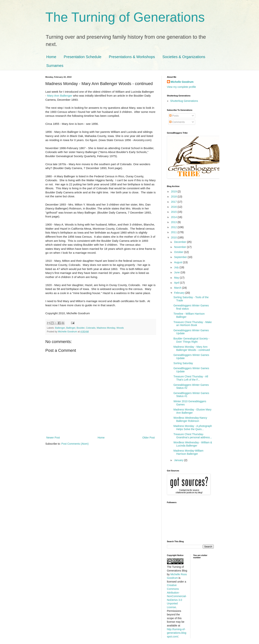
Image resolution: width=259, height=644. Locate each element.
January (179, 460)
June (177, 272)
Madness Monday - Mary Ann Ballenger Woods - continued (192, 348)
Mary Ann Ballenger (60, 96)
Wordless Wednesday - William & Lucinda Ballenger (193, 444)
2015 (174, 212)
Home (51, 57)
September (181, 257)
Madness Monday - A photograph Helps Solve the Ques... (193, 428)
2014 (174, 217)
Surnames (55, 66)
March (178, 288)
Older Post (148, 438)
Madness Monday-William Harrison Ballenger (188, 452)
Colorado (91, 328)
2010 (174, 237)
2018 (174, 197)
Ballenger (60, 328)
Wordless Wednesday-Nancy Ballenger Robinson (190, 419)
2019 (174, 191)
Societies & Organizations (184, 57)
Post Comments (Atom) (75, 444)
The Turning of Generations (125, 17)
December (180, 242)
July (177, 267)
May (177, 278)
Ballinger (71, 328)
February (180, 293)
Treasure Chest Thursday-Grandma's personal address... (193, 436)
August (178, 262)
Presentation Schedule (83, 57)
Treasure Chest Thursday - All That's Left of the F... (191, 378)
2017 (174, 202)
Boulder (81, 328)
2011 (174, 232)
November (180, 247)
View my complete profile (181, 87)
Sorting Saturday (183, 363)
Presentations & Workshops (132, 57)
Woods (120, 328)
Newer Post (53, 438)
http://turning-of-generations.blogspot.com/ (177, 633)
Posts (174, 116)
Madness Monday (106, 328)
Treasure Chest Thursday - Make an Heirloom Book (193, 324)
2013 (174, 222)
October (179, 252)
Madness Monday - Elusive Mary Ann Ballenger (192, 411)
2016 (174, 207)
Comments (177, 122)
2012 (174, 227)
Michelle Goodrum (182, 82)
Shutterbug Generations (184, 101)
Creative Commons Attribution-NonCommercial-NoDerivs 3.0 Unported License (177, 596)
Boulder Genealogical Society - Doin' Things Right (191, 340)
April (177, 283)
